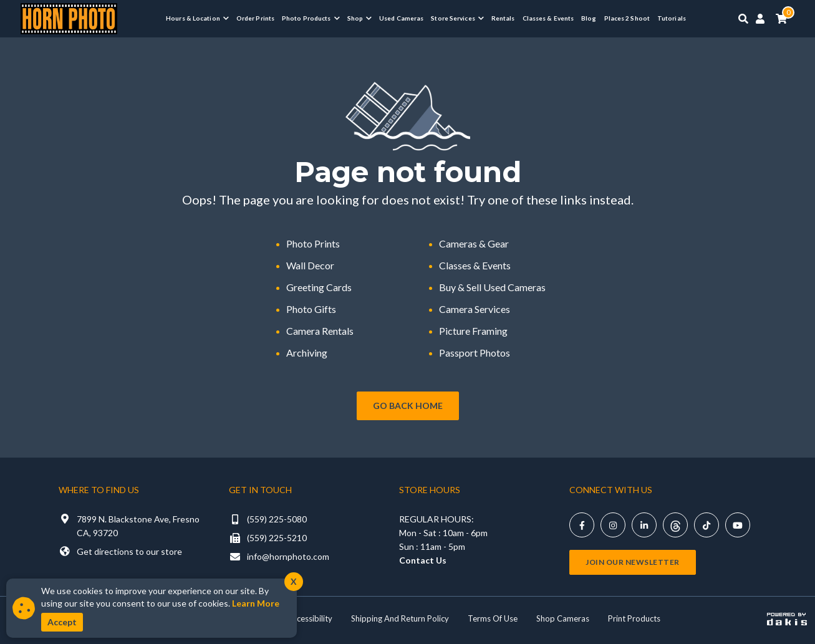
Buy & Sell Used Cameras (492, 287)
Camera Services (475, 309)
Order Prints (255, 18)
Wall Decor (310, 265)
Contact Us (423, 560)
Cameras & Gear (474, 243)
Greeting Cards (319, 287)
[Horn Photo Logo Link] (69, 17)
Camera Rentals (320, 331)
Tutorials (672, 18)
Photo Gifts (311, 309)
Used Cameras (401, 18)
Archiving (307, 353)
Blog (589, 18)
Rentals (503, 18)
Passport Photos (475, 353)
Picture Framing (473, 331)
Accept (62, 622)
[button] (197, 18)
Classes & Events (548, 18)
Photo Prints (313, 243)
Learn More (256, 603)
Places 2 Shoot (627, 18)
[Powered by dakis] (787, 618)
